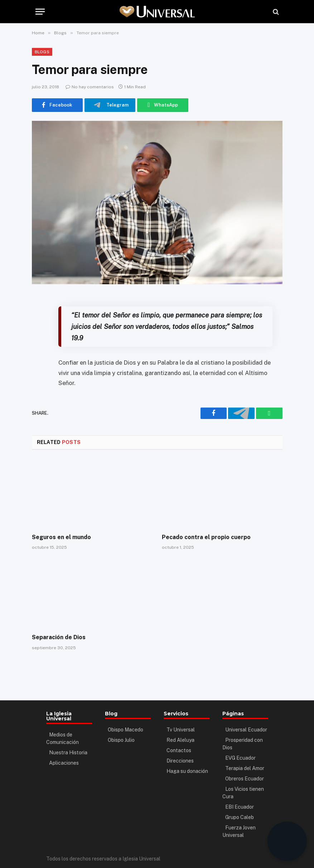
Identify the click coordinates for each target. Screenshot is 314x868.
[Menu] (40, 12)
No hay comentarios (90, 87)
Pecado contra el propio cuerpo (206, 537)
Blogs (42, 52)
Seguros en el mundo (61, 537)
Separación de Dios (59, 637)
